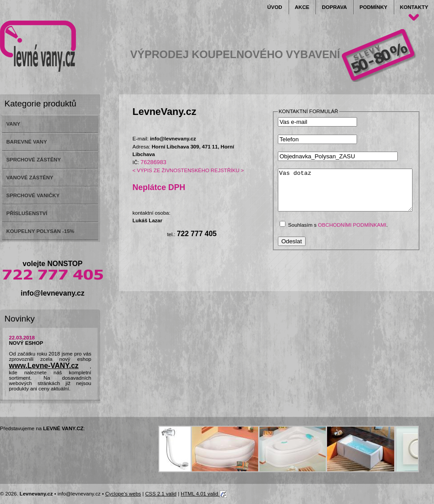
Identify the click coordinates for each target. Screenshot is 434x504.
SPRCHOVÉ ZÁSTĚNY (34, 160)
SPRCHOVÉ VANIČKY (33, 195)
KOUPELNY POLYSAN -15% (40, 231)
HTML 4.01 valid (204, 494)
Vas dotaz (353, 194)
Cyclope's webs (123, 494)
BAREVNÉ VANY (27, 142)
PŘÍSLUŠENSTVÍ (27, 213)
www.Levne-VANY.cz (44, 366)
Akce (302, 7)
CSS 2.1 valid (161, 494)
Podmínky (373, 7)
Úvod (274, 7)
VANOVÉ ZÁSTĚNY (30, 178)
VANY (13, 124)
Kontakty (414, 7)
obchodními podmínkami (352, 233)
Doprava (334, 7)
